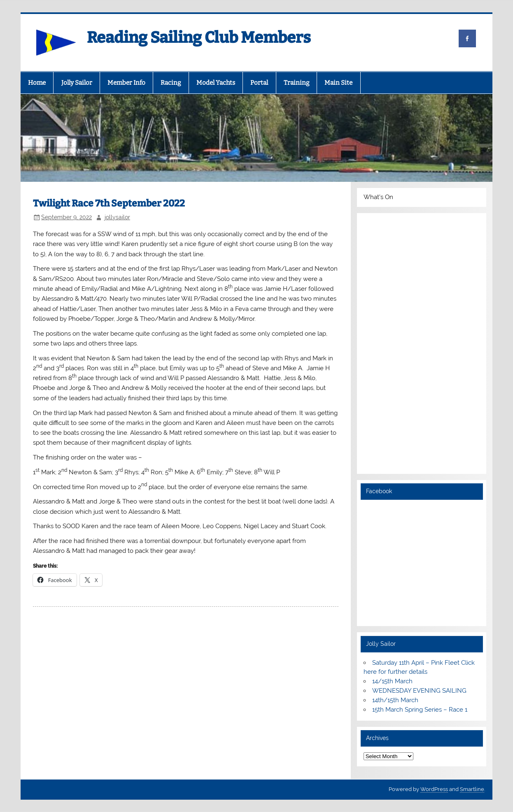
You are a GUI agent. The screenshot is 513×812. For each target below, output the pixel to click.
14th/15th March (395, 700)
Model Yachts (216, 83)
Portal (259, 83)
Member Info (126, 83)
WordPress (434, 789)
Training (296, 83)
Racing (171, 83)
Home (37, 83)
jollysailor (117, 217)
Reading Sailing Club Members (199, 37)
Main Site (338, 83)
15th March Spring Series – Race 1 (420, 710)
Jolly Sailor (77, 83)
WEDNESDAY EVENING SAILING (419, 691)
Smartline (472, 789)
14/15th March (392, 681)
